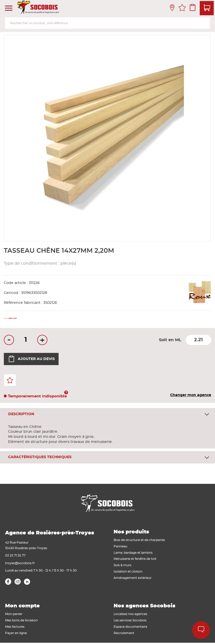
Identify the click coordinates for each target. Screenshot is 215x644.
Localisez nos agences (130, 614)
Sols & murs (123, 565)
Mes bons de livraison (21, 620)
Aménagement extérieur (133, 578)
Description (21, 414)
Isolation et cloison (128, 572)
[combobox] (107, 23)
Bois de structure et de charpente (139, 540)
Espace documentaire (130, 627)
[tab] (107, 414)
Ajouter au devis (31, 359)
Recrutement (124, 633)
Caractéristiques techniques (40, 457)
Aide (201, 630)
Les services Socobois (130, 620)
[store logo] (39, 8)
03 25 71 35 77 (15, 556)
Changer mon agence (191, 395)
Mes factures (15, 627)
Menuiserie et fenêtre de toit (135, 559)
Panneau (120, 546)
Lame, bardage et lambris (133, 553)
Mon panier (14, 614)
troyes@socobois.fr (20, 563)
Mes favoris (182, 8)
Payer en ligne (16, 633)
